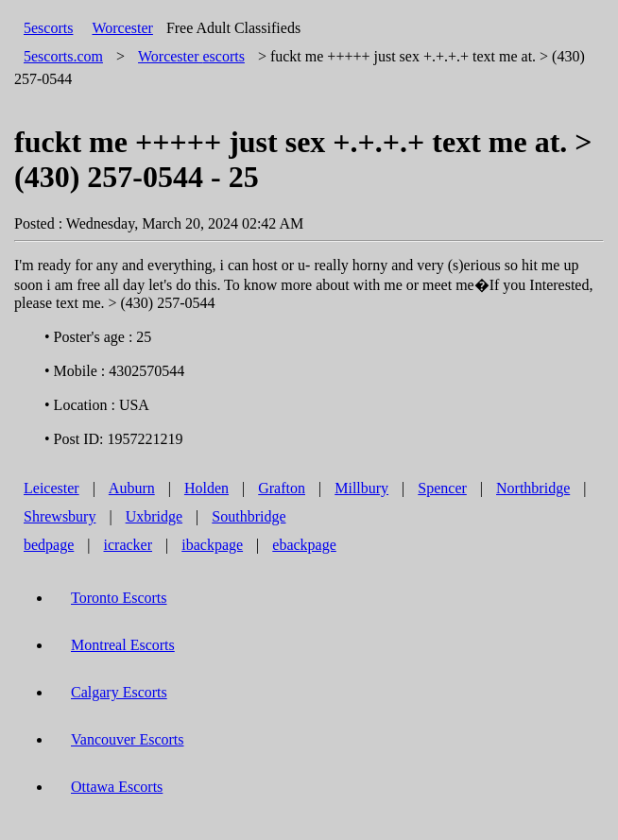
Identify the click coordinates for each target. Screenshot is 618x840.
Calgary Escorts (119, 692)
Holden (206, 488)
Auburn (132, 488)
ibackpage (212, 545)
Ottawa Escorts (117, 787)
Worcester (122, 28)
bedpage (49, 545)
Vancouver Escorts (128, 739)
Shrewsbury (60, 516)
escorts (191, 56)
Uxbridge (154, 516)
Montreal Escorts (123, 645)
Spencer (442, 488)
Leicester (51, 488)
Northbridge (533, 488)
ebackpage (304, 545)
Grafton (282, 488)
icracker (129, 545)
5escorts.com (63, 56)
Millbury (361, 488)
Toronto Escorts (119, 598)
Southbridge (249, 516)
